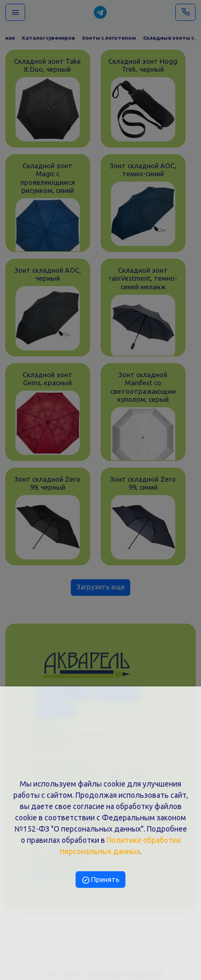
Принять (101, 879)
